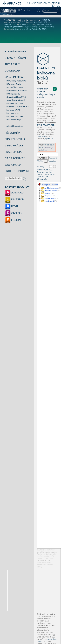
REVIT (11, 206)
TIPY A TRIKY (12, 64)
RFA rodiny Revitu (14, 84)
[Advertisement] (32, 591)
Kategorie (46, 184)
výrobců (49, 139)
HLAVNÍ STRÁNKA (15, 52)
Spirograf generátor (13, 27)
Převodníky (49, 27)
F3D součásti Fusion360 (17, 91)
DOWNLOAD (12, 71)
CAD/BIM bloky (14, 77)
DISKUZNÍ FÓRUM (15, 58)
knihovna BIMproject (15, 116)
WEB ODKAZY (13, 165)
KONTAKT (44, 3)
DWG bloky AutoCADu (16, 81)
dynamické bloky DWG (16, 97)
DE (58, 6)
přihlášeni (43, 150)
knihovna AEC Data (15, 103)
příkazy (16, 29)
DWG (40, 125)
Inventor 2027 (10, 24)
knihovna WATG (13, 110)
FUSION (13, 220)
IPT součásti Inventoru (16, 87)
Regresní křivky (31, 27)
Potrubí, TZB (43, 177)
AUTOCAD (14, 193)
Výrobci (55, 184)
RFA (45, 125)
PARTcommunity (14, 120)
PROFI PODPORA (15, 171)
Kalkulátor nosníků (45, 24)
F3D (53, 125)
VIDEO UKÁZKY (14, 146)
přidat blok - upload (15, 126)
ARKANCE (32, 3)
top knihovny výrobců (16, 100)
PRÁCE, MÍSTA (13, 152)
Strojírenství (42, 179)
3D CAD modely (13, 94)
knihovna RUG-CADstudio (18, 107)
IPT (49, 125)
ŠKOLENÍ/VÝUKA (15, 139)
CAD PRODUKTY (15, 158)
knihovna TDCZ (13, 113)
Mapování (49, 174)
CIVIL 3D (13, 213)
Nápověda (50, 161)
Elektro (40, 174)
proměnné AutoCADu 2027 (34, 29)
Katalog (41, 167)
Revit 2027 (27, 24)
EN (54, 6)
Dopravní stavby (44, 172)
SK (57, 3)
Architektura (45, 170)
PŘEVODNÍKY (13, 133)
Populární (41, 136)
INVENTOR (14, 199)
